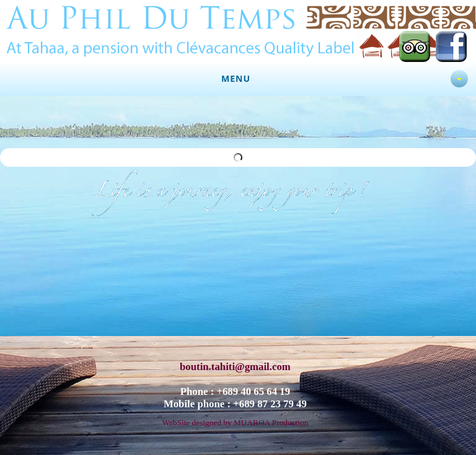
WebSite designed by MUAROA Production (235, 418)
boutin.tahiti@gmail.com (235, 362)
